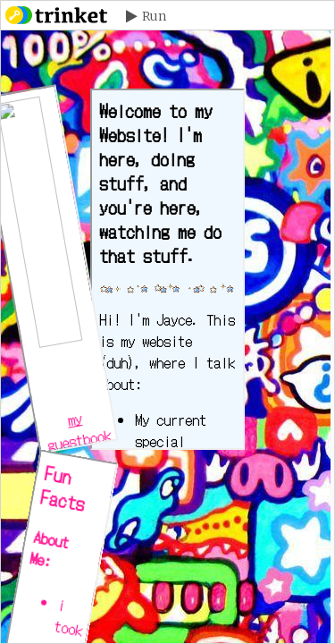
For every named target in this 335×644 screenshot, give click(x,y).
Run (154, 16)
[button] (146, 17)
